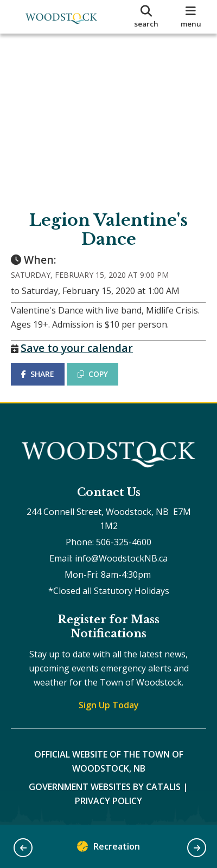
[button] (23, 848)
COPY (93, 374)
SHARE (38, 374)
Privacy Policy (108, 801)
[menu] (191, 17)
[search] (146, 17)
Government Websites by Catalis (105, 787)
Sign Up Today (109, 705)
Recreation (108, 849)
